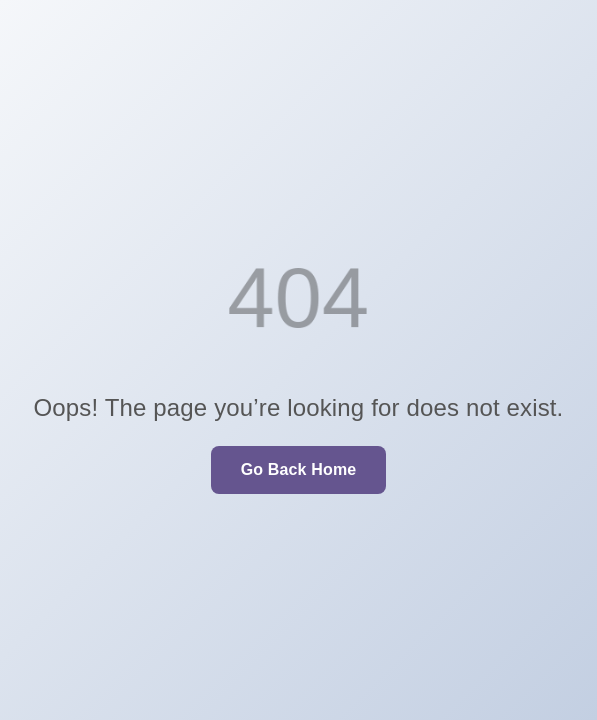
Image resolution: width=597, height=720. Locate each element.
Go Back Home (299, 469)
